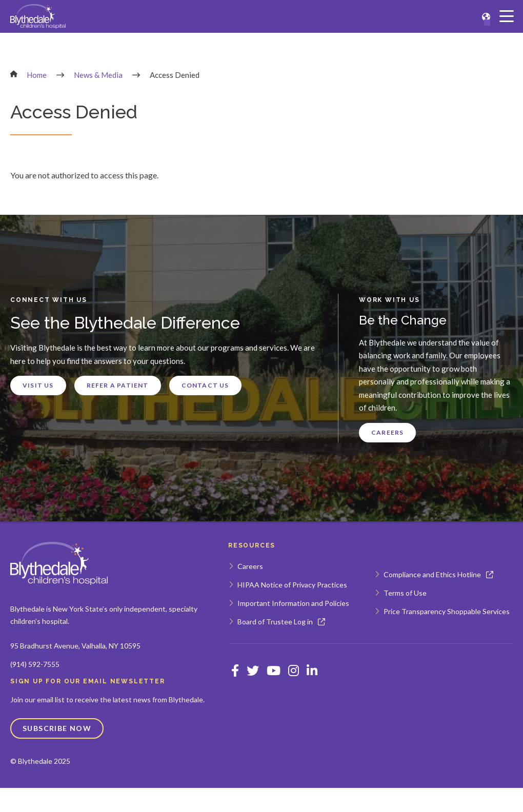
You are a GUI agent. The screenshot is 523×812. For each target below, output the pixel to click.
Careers (387, 432)
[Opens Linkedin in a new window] (312, 671)
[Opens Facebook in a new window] (235, 671)
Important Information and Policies (293, 603)
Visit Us (38, 385)
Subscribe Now (57, 728)
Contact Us (205, 385)
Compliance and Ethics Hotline (432, 574)
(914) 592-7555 (35, 664)
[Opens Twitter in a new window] (253, 671)
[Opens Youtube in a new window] (274, 671)
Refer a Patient (118, 385)
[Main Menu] (507, 16)
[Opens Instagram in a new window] (294, 671)
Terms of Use (405, 593)
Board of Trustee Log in (275, 622)
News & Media (98, 75)
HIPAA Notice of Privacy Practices (292, 585)
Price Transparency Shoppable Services (447, 611)
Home (37, 75)
